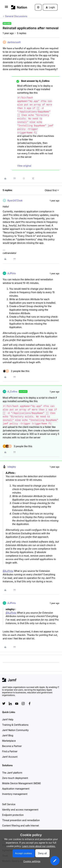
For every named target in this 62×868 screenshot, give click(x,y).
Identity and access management (20, 810)
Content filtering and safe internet (21, 826)
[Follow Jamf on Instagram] (23, 704)
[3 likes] (17, 446)
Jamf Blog (8, 735)
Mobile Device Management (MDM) (21, 783)
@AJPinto (8, 571)
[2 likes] (16, 371)
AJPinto (12, 273)
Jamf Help (8, 719)
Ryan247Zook (15, 200)
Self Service (9, 804)
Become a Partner (12, 746)
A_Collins (12, 392)
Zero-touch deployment (15, 778)
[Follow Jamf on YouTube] (17, 704)
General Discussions (16, 16)
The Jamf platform (12, 773)
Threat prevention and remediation (21, 820)
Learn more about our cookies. (39, 846)
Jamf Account (10, 757)
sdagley (12, 467)
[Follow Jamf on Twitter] (4, 704)
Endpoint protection (13, 815)
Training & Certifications (15, 725)
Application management (16, 789)
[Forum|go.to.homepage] (18, 7)
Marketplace (9, 741)
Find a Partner (10, 751)
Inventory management (15, 794)
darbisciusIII (14, 42)
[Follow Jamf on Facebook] (30, 704)
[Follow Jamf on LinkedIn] (10, 704)
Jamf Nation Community (15, 730)
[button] (6, 8)
